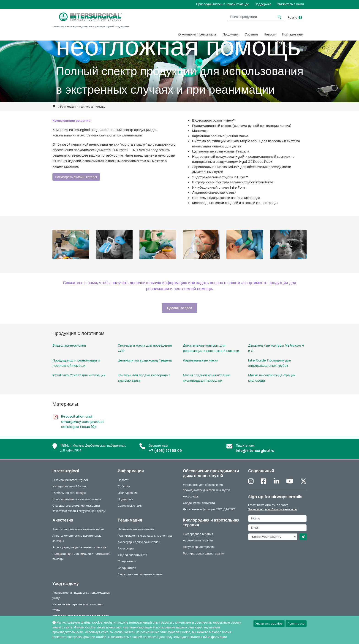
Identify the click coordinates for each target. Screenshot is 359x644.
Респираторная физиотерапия (204, 553)
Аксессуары (191, 496)
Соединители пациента (199, 503)
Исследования (293, 34)
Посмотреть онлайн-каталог (76, 177)
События (251, 34)
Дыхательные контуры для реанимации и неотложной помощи (211, 348)
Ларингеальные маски (201, 360)
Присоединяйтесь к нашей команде (222, 4)
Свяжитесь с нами (290, 4)
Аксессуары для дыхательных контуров (80, 547)
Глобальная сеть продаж (69, 493)
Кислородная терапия (198, 534)
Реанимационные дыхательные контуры (145, 536)
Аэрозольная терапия (198, 540)
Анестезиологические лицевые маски (78, 529)
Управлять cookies (269, 624)
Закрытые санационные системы (140, 574)
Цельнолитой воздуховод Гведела (145, 360)
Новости (270, 34)
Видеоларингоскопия (69, 345)
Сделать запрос (179, 308)
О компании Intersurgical (197, 34)
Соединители (127, 561)
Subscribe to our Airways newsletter (273, 509)
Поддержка (263, 4)
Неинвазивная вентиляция (136, 529)
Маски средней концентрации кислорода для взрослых (207, 378)
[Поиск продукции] (256, 17)
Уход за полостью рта (132, 555)
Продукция (231, 34)
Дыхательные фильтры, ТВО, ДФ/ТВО (209, 509)
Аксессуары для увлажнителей (139, 542)
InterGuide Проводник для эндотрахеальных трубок (270, 363)
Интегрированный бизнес (70, 486)
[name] (277, 519)
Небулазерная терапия (199, 547)
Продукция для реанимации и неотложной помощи (76, 363)
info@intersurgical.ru (255, 451)
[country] (273, 537)
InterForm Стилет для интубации (79, 375)
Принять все (296, 624)
